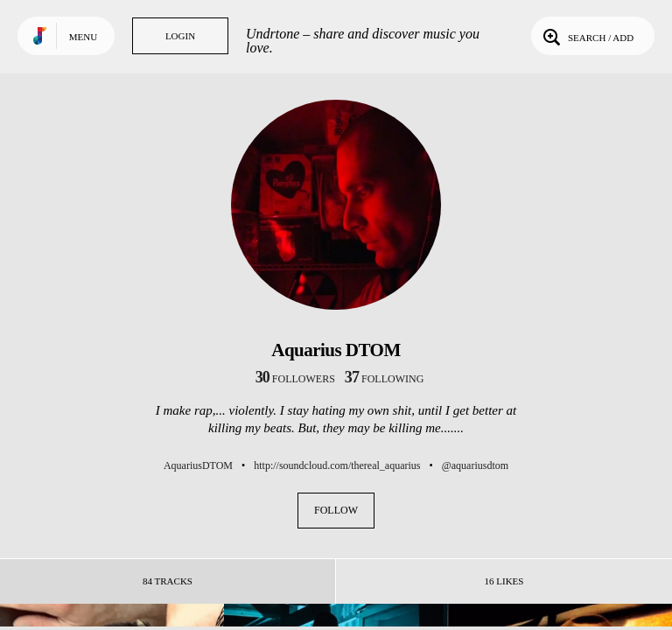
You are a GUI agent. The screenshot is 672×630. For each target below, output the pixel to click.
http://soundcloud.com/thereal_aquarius (337, 465)
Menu (83, 37)
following (385, 379)
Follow (336, 510)
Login (180, 36)
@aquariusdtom (475, 465)
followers (295, 379)
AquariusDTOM (198, 465)
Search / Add (587, 36)
